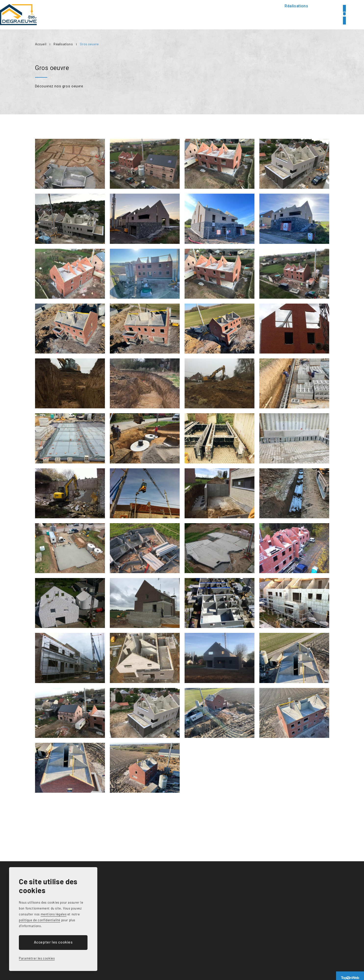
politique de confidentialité (40, 920)
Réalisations (254, 15)
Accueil (165, 15)
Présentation (194, 15)
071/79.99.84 (326, 15)
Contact (283, 15)
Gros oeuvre (89, 44)
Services (224, 15)
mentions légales (54, 914)
